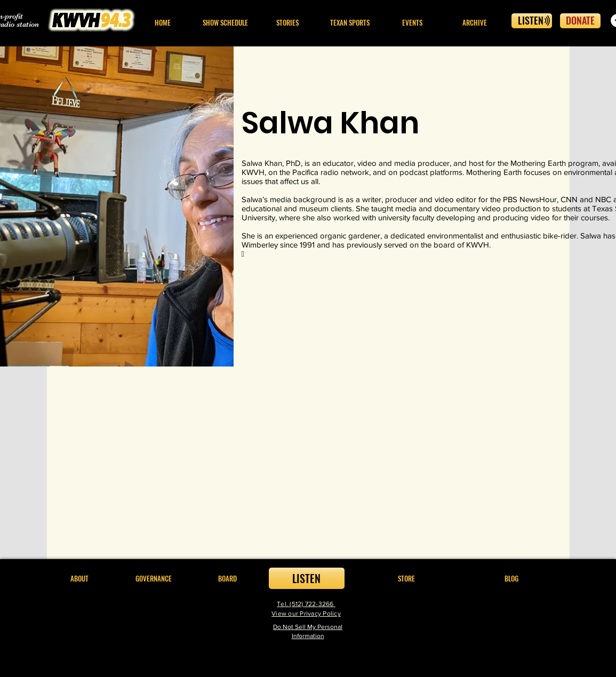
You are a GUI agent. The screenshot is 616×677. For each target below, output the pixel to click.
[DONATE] (580, 21)
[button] (288, 23)
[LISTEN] (532, 21)
